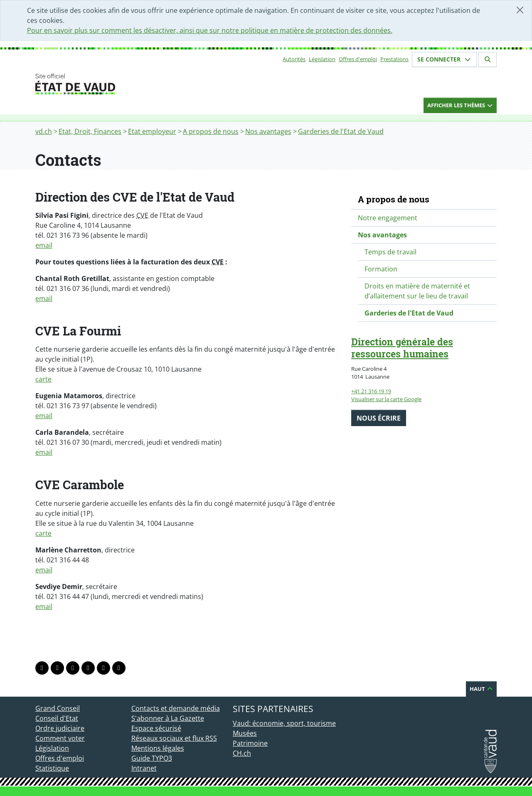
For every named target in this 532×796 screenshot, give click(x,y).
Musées (245, 733)
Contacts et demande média (176, 708)
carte (43, 379)
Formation (381, 269)
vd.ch (44, 131)
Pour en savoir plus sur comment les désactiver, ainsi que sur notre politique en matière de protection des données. (210, 30)
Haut (481, 689)
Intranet (144, 768)
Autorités (294, 59)
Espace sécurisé (156, 728)
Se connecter (444, 59)
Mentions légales (158, 748)
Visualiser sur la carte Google (386, 399)
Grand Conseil (58, 708)
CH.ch (242, 753)
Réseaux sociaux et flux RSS (174, 738)
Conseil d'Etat (57, 718)
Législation (322, 59)
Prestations (394, 59)
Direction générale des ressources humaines (402, 348)
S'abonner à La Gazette (168, 718)
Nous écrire (379, 418)
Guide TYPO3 (152, 758)
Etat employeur (152, 131)
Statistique (52, 768)
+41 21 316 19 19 (371, 391)
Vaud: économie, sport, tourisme (284, 723)
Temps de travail (390, 252)
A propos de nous (211, 131)
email (44, 245)
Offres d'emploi (358, 59)
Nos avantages (268, 131)
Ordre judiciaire (60, 728)
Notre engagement (388, 218)
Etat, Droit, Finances (90, 131)
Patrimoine (250, 743)
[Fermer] (520, 10)
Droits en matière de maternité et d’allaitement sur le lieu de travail (417, 291)
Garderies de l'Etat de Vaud (341, 131)
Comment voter (60, 738)
